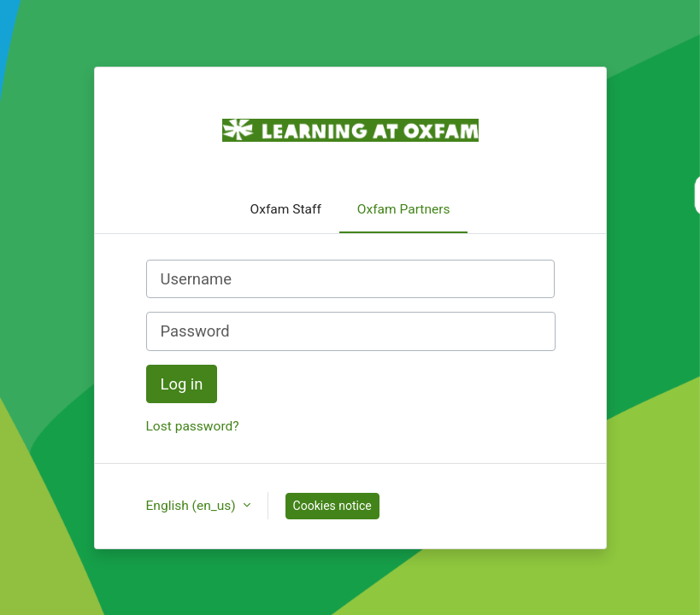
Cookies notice (332, 506)
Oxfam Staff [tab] (286, 209)
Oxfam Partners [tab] (404, 209)
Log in (182, 384)
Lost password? (193, 426)
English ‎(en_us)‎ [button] (193, 506)
